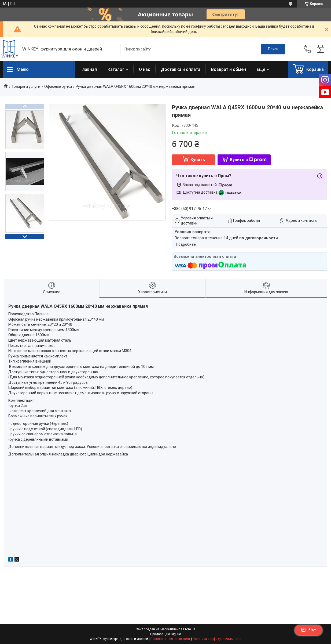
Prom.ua (189, 629)
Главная (89, 69)
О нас (145, 69)
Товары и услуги (26, 86)
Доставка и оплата (181, 69)
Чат (308, 630)
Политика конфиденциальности (217, 639)
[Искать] (273, 49)
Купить (198, 160)
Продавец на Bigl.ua (166, 634)
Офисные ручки (58, 86)
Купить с (248, 160)
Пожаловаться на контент (170, 639)
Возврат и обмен (229, 69)
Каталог (116, 69)
